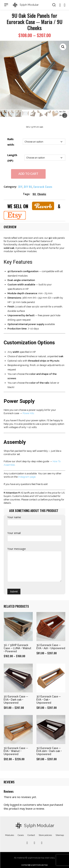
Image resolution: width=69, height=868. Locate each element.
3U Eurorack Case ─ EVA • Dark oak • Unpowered (16, 700)
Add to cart (28, 174)
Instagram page (27, 477)
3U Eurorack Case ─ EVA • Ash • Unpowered (51, 647)
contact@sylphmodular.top (34, 865)
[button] (54, 5)
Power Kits (28, 413)
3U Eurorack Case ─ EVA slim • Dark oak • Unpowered (49, 751)
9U (34, 194)
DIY (20, 187)
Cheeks (42, 194)
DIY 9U (28, 187)
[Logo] (25, 5)
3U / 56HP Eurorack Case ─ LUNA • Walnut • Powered (17, 648)
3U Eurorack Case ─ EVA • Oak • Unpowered (49, 700)
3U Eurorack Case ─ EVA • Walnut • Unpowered (16, 751)
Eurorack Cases (43, 187)
